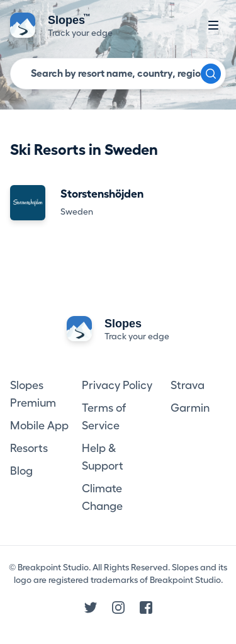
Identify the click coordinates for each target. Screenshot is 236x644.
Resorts (29, 448)
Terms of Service (104, 417)
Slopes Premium (33, 394)
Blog (21, 471)
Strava (188, 385)
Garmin (190, 408)
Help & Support (103, 457)
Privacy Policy (117, 385)
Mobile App (39, 426)
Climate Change (102, 497)
